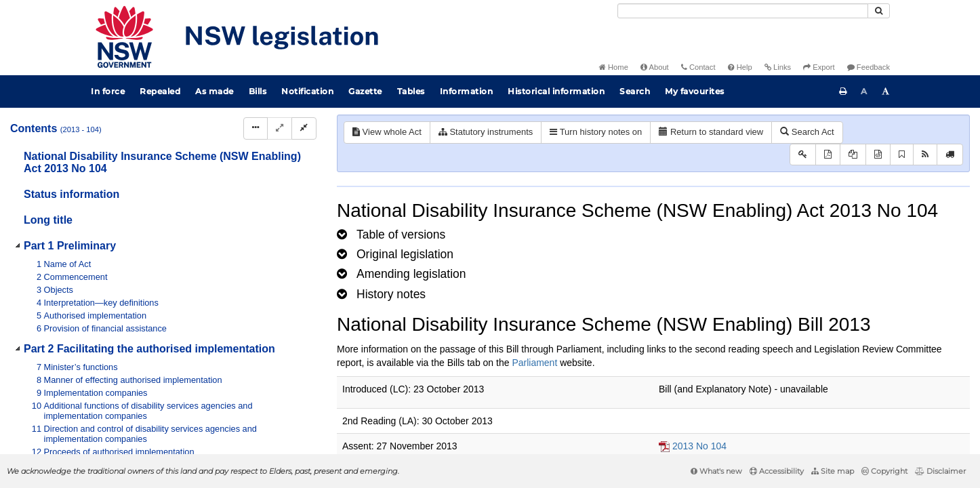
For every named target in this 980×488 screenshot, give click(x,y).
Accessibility (777, 471)
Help (740, 67)
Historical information (556, 91)
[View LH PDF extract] (853, 155)
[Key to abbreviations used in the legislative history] (803, 155)
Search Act (807, 132)
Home (614, 67)
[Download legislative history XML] (878, 155)
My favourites (695, 91)
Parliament (534, 363)
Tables (411, 91)
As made (215, 91)
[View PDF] (828, 155)
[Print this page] (843, 91)
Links (778, 67)
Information (467, 91)
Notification (307, 91)
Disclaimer (940, 471)
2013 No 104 (699, 446)
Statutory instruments (486, 132)
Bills (258, 91)
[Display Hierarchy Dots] (256, 128)
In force (108, 91)
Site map (833, 471)
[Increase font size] (886, 91)
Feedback (869, 67)
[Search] (743, 11)
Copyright (884, 471)
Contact (698, 67)
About (655, 67)
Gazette (365, 91)
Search (635, 91)
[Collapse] (304, 128)
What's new (716, 471)
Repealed (160, 91)
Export (819, 67)
